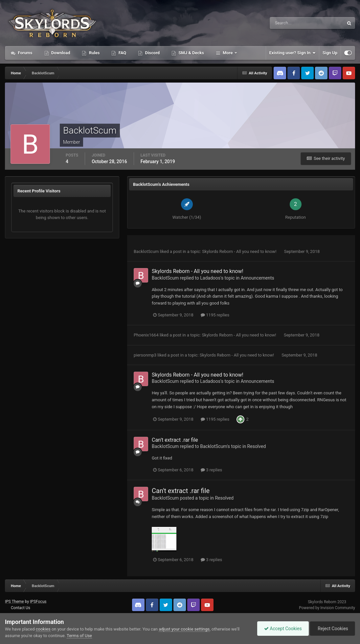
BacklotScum (146, 251)
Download (60, 53)
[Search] (287, 23)
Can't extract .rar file (175, 440)
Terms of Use (79, 636)
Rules (94, 53)
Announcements (258, 278)
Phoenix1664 (146, 335)
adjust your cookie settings (184, 629)
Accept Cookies (283, 629)
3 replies (211, 470)
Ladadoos (210, 278)
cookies (43, 629)
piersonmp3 (145, 355)
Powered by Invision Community (327, 608)
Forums (25, 53)
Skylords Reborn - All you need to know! (240, 251)
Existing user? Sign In (292, 53)
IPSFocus (38, 602)
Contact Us (21, 608)
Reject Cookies (332, 629)
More (228, 53)
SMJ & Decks (191, 53)
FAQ (122, 53)
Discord (152, 53)
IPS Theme (14, 602)
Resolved (257, 446)
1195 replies (215, 315)
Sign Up (330, 53)
